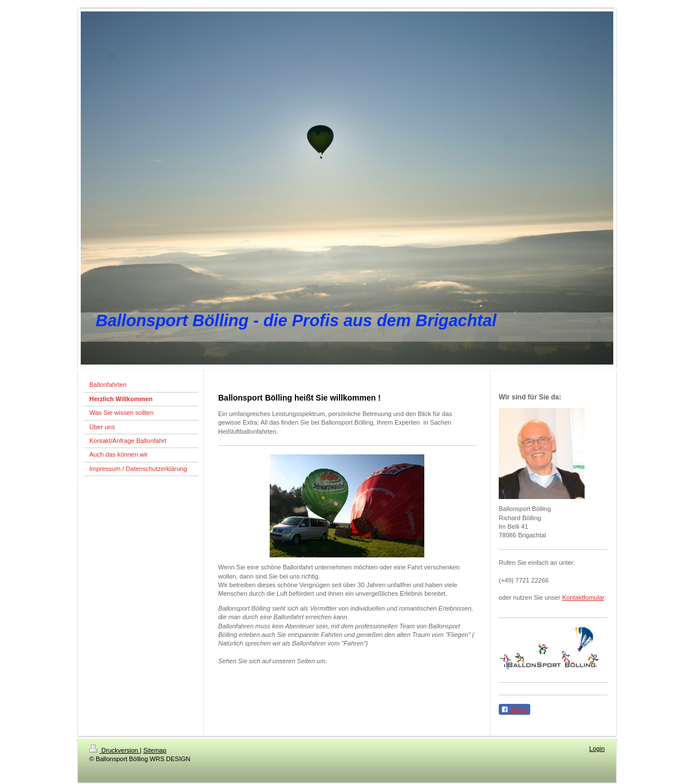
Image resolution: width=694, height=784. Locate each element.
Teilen (514, 710)
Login (597, 749)
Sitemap (155, 750)
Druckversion (115, 750)
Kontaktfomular (583, 597)
